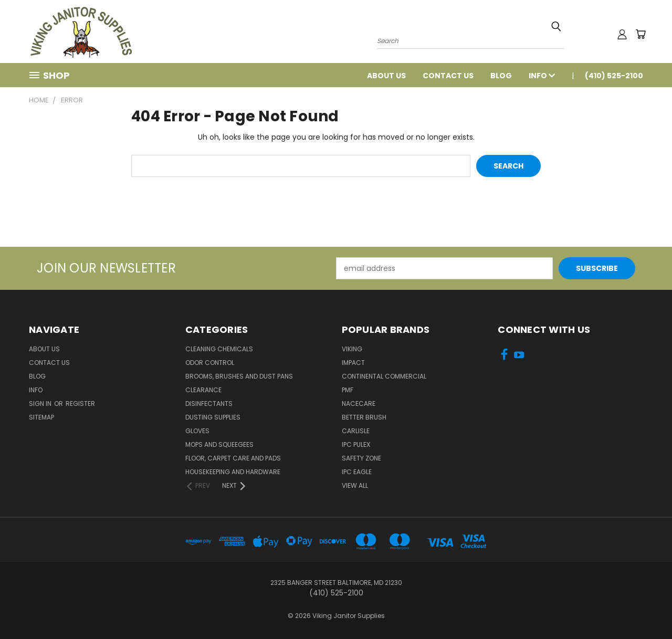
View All (355, 485)
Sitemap (41, 417)
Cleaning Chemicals (219, 349)
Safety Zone (361, 458)
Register (80, 404)
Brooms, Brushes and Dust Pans (239, 376)
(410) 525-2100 (614, 76)
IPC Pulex (356, 444)
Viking (352, 349)
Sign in (41, 404)
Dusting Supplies (213, 417)
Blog (501, 76)
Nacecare (359, 404)
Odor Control (210, 363)
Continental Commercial (384, 376)
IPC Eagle (357, 472)
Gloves (197, 431)
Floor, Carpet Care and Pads (233, 458)
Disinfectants (209, 404)
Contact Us (448, 76)
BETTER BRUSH (364, 417)
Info (542, 76)
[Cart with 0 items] (640, 34)
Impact (353, 363)
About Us (386, 76)
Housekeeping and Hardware (233, 472)
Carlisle (356, 431)
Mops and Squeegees (219, 444)
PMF (348, 390)
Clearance (203, 390)
